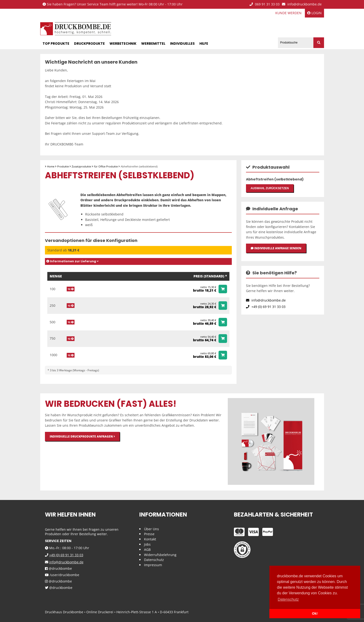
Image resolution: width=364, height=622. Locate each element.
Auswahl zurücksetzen (270, 188)
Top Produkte (56, 43)
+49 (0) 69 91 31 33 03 (266, 309)
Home (51, 166)
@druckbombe (58, 568)
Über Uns (151, 528)
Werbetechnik (123, 43)
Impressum (153, 564)
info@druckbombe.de (302, 4)
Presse (149, 533)
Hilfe (204, 43)
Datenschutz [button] (288, 599)
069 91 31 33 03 (265, 4)
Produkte (63, 166)
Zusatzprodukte (81, 166)
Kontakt (150, 538)
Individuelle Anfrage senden (276, 250)
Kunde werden (288, 13)
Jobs (147, 544)
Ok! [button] (315, 613)
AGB (147, 549)
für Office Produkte (106, 166)
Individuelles (182, 43)
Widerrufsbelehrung (160, 554)
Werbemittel (153, 43)
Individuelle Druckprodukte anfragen (82, 436)
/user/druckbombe (62, 574)
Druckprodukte (89, 43)
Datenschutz (154, 559)
